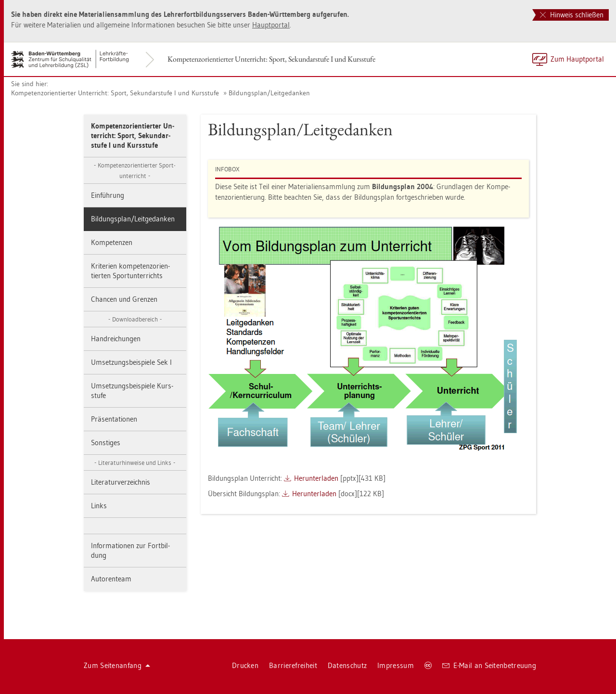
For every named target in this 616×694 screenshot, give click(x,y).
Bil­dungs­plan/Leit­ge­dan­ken (269, 93)
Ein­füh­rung (108, 195)
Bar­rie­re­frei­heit (293, 665)
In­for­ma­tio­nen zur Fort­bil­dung (130, 550)
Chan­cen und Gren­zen (124, 299)
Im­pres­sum (396, 665)
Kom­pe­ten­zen (112, 242)
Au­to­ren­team (111, 579)
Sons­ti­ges (106, 443)
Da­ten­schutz (347, 665)
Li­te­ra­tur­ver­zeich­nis (121, 482)
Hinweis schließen (572, 15)
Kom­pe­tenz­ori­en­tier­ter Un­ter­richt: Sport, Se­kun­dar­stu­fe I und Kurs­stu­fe (271, 59)
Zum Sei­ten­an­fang (117, 665)
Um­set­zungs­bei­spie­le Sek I (131, 362)
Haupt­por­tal (271, 25)
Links (99, 506)
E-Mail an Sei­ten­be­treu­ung (489, 665)
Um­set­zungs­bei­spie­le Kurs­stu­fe (132, 391)
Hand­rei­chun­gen (116, 339)
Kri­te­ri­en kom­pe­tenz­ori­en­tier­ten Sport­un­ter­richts (130, 271)
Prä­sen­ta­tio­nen (114, 419)
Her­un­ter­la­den (316, 478)
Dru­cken (245, 665)
